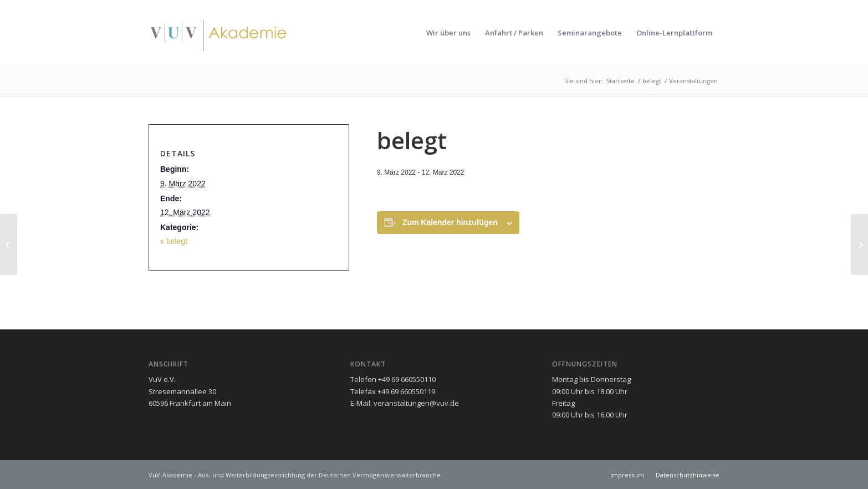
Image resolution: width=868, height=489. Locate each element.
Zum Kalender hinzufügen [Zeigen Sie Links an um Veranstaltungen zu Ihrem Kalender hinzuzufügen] (450, 222)
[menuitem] (448, 33)
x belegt (174, 241)
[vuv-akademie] (219, 33)
